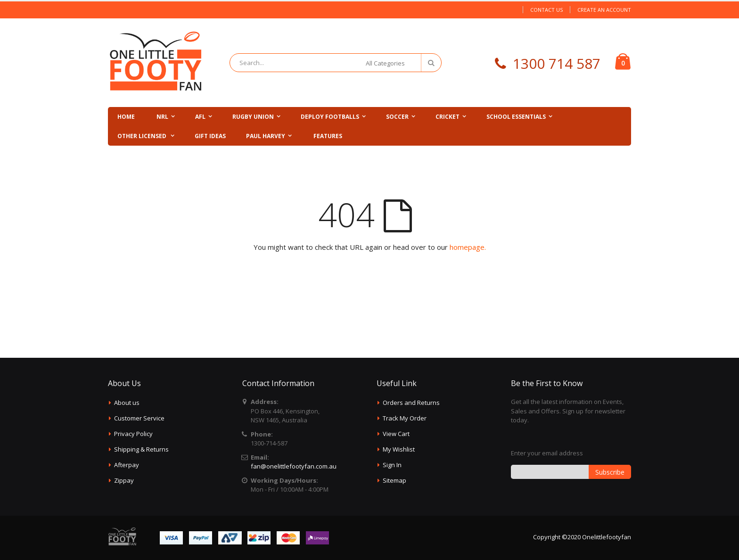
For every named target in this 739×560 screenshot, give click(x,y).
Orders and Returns (411, 403)
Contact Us (546, 10)
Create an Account (604, 10)
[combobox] (336, 63)
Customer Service (139, 418)
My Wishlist (399, 449)
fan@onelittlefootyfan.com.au (294, 466)
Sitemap (394, 480)
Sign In (392, 465)
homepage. (468, 247)
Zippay (124, 480)
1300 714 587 (557, 63)
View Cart (396, 434)
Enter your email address (547, 453)
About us (127, 403)
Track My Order (405, 418)
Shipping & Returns (141, 449)
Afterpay (127, 465)
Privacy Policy (133, 434)
